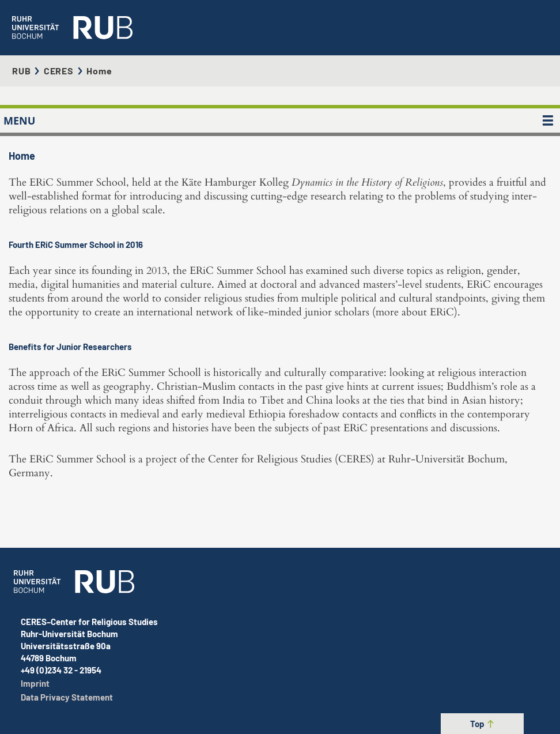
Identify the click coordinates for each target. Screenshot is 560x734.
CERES (59, 71)
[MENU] (548, 121)
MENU (19, 121)
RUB (21, 71)
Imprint (35, 683)
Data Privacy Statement (67, 697)
